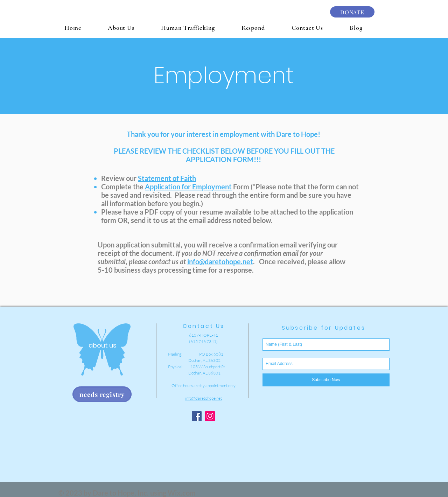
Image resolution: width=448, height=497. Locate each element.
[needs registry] (102, 394)
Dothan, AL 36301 (194, 373)
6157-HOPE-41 (204, 335)
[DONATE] (352, 12)
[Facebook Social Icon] (197, 416)
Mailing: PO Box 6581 (196, 354)
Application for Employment (188, 187)
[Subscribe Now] (326, 380)
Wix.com (182, 493)
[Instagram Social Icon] (210, 416)
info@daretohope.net (220, 261)
